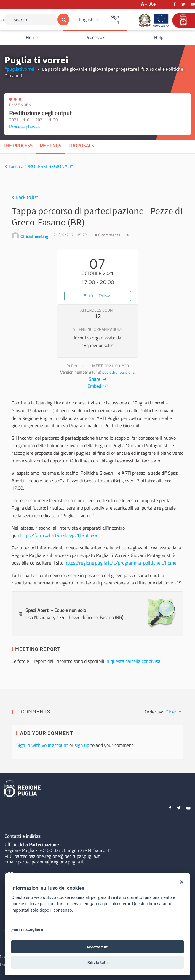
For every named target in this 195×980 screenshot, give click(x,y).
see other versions (119, 372)
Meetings (51, 146)
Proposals (81, 146)
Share (98, 379)
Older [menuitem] (171, 712)
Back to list (25, 197)
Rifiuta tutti (97, 962)
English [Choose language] (86, 20)
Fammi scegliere (27, 930)
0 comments (108, 235)
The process (18, 146)
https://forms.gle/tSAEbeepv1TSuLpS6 (59, 535)
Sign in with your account (42, 745)
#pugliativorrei (19, 69)
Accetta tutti (97, 947)
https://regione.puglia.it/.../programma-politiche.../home (120, 563)
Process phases (24, 127)
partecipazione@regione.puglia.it (51, 862)
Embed (98, 386)
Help (159, 37)
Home (32, 37)
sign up (82, 745)
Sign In (115, 19)
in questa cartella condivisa (133, 661)
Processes (95, 37)
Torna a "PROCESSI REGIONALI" (39, 166)
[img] (6, 167)
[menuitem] (90, 20)
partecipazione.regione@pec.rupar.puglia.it (57, 856)
